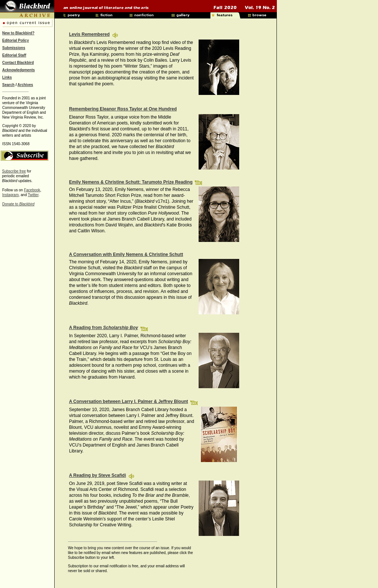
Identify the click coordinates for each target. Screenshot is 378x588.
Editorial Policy (16, 40)
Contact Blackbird (18, 63)
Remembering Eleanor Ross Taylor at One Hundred (123, 109)
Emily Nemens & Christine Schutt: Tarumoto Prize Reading (131, 182)
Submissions (14, 48)
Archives (25, 85)
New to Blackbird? (18, 33)
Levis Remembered (89, 34)
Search (8, 85)
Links (7, 77)
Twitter (33, 195)
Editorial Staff (14, 55)
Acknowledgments (18, 70)
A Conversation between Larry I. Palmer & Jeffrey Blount (128, 401)
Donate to (18, 204)
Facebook (32, 190)
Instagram (10, 195)
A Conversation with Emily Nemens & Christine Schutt (126, 254)
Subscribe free (14, 171)
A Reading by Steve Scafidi (97, 475)
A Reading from (104, 328)
